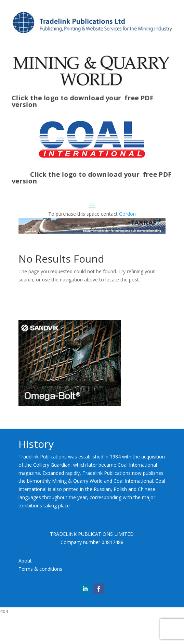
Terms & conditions (40, 569)
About (25, 561)
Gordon (127, 214)
